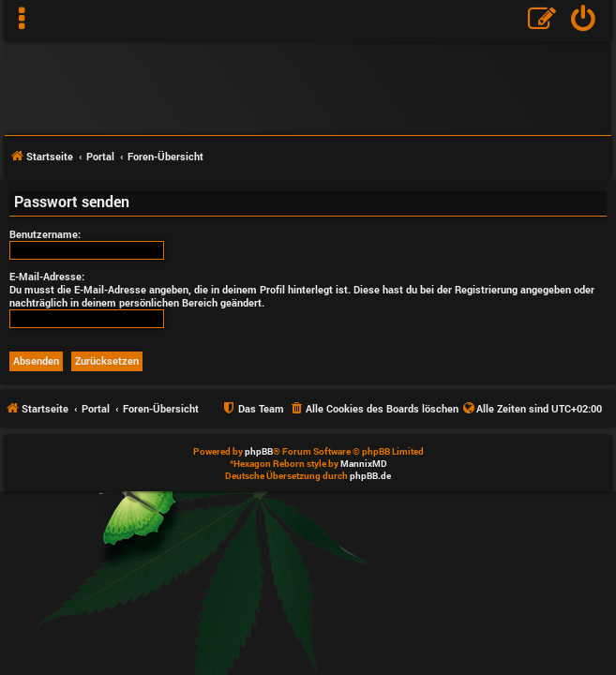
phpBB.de (370, 476)
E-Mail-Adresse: (47, 276)
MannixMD (364, 464)
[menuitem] (584, 21)
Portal (100, 156)
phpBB (259, 451)
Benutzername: (45, 234)
